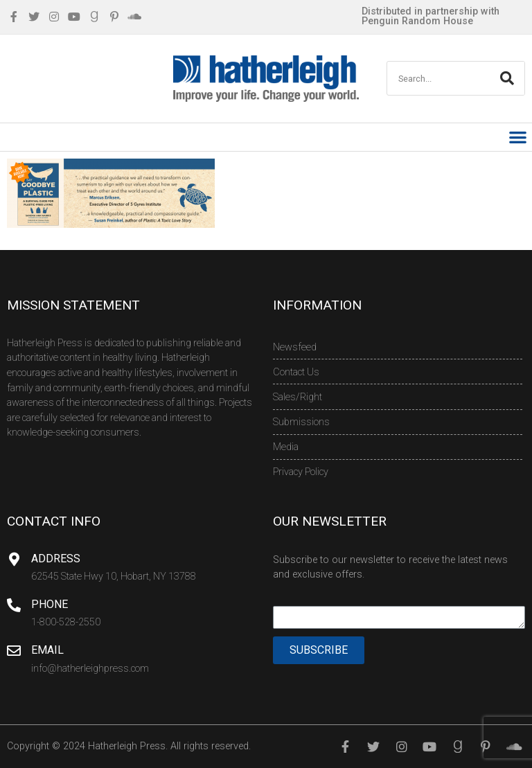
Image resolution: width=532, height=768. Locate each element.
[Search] (507, 78)
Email (47, 650)
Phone (50, 604)
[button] (518, 137)
